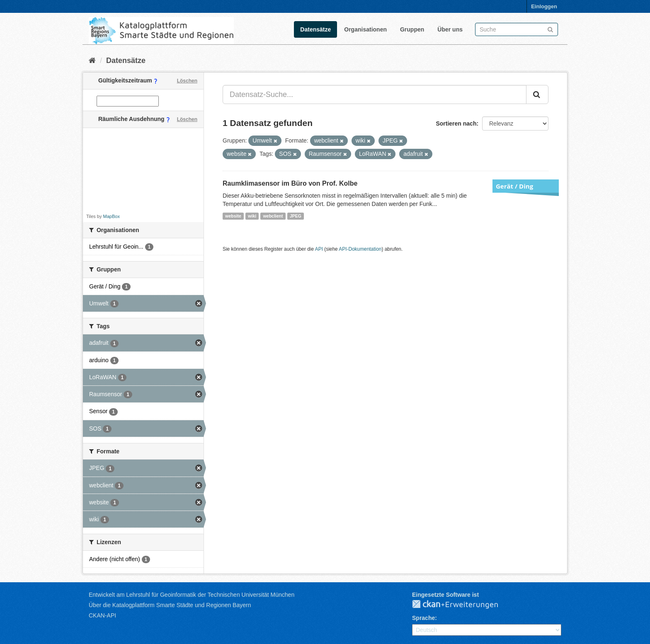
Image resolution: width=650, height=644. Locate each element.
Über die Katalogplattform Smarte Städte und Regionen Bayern (170, 605)
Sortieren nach (456, 123)
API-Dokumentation (360, 249)
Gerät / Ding (514, 186)
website (233, 216)
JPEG (296, 216)
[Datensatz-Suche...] (375, 94)
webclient (273, 216)
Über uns (450, 29)
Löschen (187, 81)
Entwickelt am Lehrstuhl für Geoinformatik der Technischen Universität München (192, 595)
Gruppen (412, 29)
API (319, 249)
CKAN (462, 605)
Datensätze (315, 29)
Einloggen (544, 6)
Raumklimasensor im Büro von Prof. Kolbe (290, 183)
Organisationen (365, 29)
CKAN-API (102, 615)
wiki (252, 216)
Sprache (423, 618)
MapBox (112, 216)
